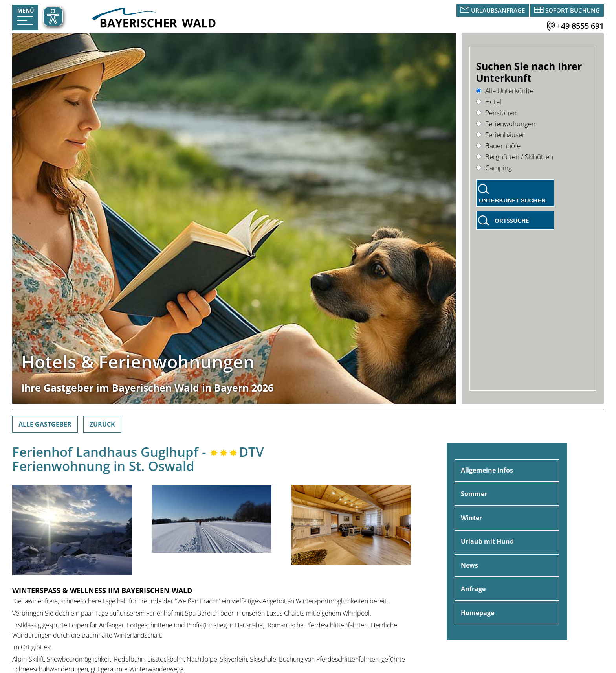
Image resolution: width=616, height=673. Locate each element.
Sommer (474, 494)
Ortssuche (512, 221)
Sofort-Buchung (573, 10)
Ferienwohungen (506, 124)
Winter (471, 518)
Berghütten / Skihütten (515, 157)
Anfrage (473, 589)
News (469, 565)
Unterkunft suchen (512, 200)
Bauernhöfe (498, 146)
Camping (494, 168)
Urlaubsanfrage (498, 10)
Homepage (478, 613)
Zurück (102, 424)
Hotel (489, 102)
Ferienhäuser (500, 135)
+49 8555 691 (580, 26)
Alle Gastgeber (45, 424)
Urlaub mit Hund (487, 541)
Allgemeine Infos (487, 470)
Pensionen (496, 113)
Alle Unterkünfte (505, 91)
